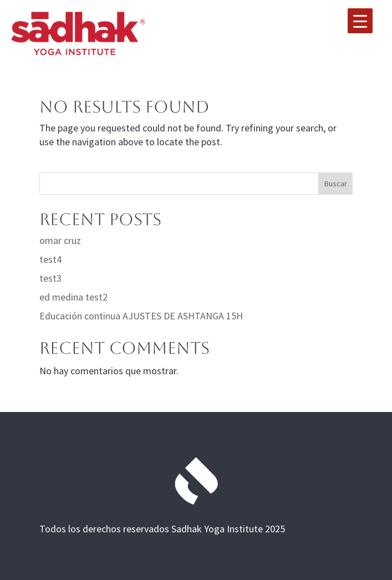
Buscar (336, 184)
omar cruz (60, 240)
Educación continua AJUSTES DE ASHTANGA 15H (141, 316)
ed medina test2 (73, 297)
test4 (50, 259)
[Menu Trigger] (360, 21)
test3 (50, 278)
